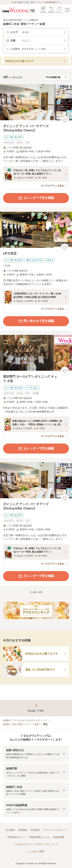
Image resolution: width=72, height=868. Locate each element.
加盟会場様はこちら (39, 837)
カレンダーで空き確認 (36, 198)
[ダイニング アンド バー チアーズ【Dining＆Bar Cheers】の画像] (36, 102)
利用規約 (23, 830)
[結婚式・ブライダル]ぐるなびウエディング (25, 720)
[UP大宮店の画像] (36, 230)
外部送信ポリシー (17, 837)
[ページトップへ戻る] (36, 708)
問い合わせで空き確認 (36, 321)
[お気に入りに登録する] (65, 120)
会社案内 (10, 830)
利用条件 (35, 830)
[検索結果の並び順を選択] (56, 77)
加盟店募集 (59, 837)
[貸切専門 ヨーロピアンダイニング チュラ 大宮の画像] (36, 353)
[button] (36, 754)
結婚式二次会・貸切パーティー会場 (21, 724)
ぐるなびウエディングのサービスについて (36, 844)
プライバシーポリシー (55, 830)
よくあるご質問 (36, 851)
